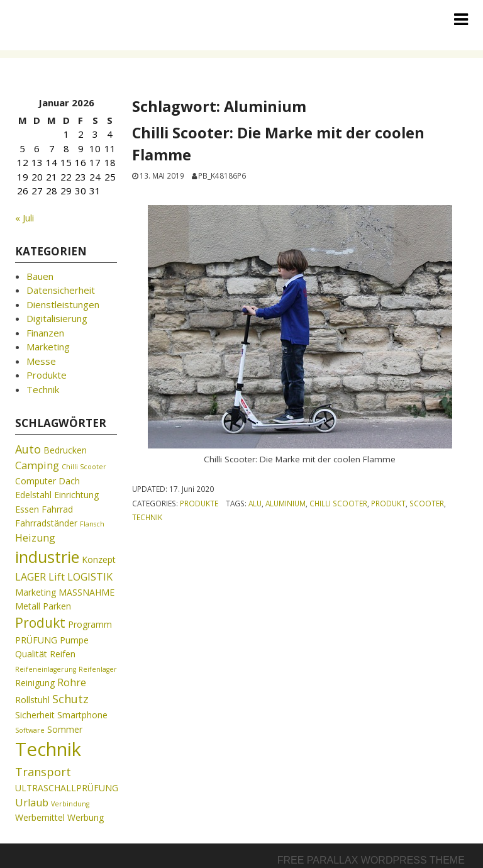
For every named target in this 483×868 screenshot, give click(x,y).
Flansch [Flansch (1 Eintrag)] (92, 524)
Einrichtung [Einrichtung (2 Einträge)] (76, 495)
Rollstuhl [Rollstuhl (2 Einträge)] (32, 700)
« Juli (25, 218)
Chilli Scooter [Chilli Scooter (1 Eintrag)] (84, 467)
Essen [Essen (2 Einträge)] (27, 509)
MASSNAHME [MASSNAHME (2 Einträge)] (86, 592)
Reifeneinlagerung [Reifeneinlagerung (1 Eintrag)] (46, 669)
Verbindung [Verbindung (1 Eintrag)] (70, 804)
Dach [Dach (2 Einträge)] (69, 481)
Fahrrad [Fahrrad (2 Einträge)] (57, 509)
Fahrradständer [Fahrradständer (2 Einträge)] (46, 523)
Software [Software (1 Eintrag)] (30, 730)
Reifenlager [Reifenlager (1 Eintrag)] (98, 669)
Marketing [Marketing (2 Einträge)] (36, 592)
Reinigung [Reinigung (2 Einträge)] (35, 683)
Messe (41, 361)
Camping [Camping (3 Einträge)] (37, 465)
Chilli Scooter (338, 503)
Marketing (48, 347)
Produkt (388, 503)
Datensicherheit (61, 290)
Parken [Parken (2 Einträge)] (57, 606)
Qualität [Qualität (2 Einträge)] (31, 654)
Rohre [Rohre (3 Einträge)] (72, 682)
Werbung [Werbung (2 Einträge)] (86, 817)
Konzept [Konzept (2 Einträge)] (99, 559)
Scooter (427, 503)
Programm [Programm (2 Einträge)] (90, 624)
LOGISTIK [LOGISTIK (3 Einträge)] (90, 577)
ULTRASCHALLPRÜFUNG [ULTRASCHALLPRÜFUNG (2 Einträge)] (67, 788)
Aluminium (286, 503)
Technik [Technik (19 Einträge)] (48, 749)
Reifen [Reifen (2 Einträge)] (63, 654)
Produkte (199, 503)
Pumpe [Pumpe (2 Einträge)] (74, 640)
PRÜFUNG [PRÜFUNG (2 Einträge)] (36, 640)
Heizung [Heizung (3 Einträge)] (35, 538)
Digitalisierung (57, 318)
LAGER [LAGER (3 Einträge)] (31, 577)
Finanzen (45, 333)
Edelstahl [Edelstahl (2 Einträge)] (33, 495)
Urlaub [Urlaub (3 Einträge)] (32, 803)
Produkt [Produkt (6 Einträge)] (40, 623)
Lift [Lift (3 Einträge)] (57, 577)
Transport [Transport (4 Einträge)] (43, 772)
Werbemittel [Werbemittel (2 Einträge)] (40, 817)
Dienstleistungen (63, 304)
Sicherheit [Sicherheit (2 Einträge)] (35, 715)
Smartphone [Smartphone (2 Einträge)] (82, 715)
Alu (255, 503)
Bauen (40, 276)
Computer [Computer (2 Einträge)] (36, 481)
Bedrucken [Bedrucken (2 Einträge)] (65, 450)
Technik (147, 517)
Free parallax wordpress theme (371, 860)
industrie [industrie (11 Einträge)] (47, 557)
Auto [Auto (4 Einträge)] (28, 449)
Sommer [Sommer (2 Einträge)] (65, 729)
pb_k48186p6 (222, 175)
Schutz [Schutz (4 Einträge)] (70, 699)
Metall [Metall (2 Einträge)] (28, 606)
